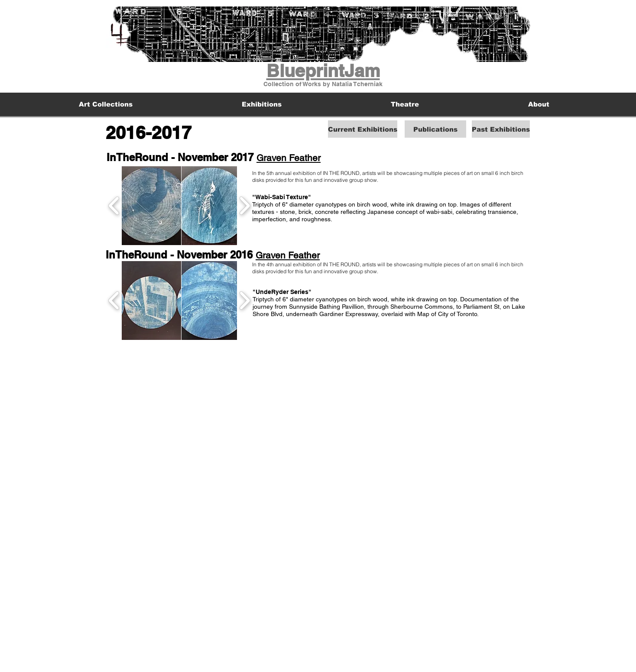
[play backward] (114, 206)
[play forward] (245, 206)
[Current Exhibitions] (363, 129)
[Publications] (435, 129)
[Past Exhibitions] (501, 129)
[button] (151, 206)
